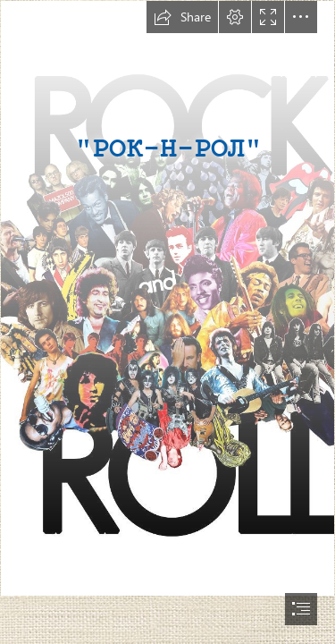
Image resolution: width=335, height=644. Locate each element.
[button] (182, 17)
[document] (167, 322)
